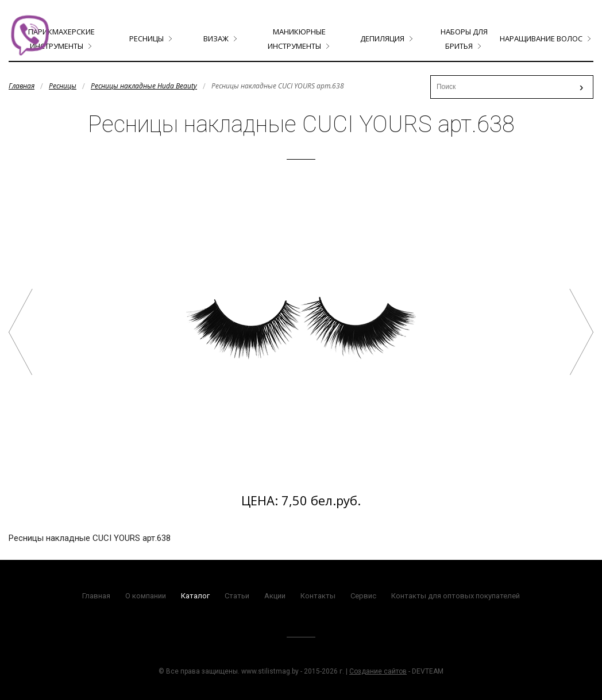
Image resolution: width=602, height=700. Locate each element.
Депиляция (382, 38)
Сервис (363, 596)
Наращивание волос (541, 38)
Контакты (318, 596)
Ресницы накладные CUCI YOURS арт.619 (21, 332)
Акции (275, 596)
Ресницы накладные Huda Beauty (144, 86)
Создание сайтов (378, 671)
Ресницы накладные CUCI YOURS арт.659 (581, 332)
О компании (146, 596)
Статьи (237, 596)
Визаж (216, 38)
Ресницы (146, 38)
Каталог (195, 596)
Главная (22, 86)
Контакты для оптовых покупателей (456, 596)
